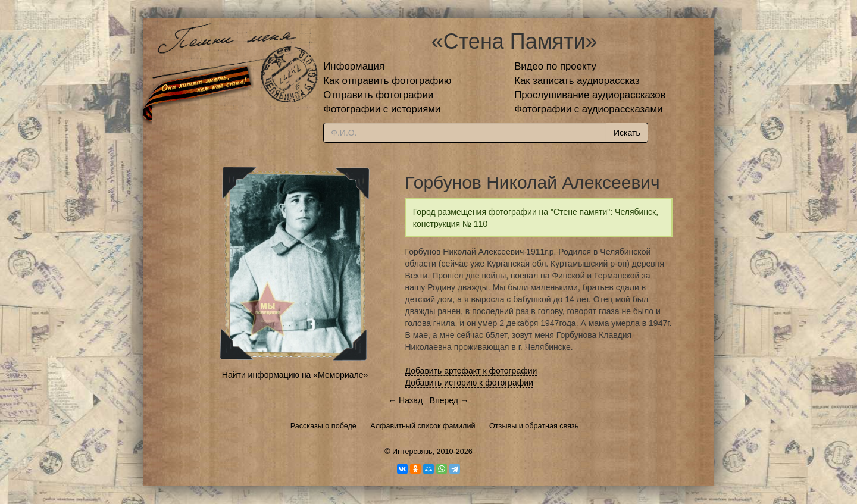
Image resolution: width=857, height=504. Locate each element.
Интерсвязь (412, 452)
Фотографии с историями (382, 109)
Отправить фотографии (378, 95)
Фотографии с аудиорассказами (588, 109)
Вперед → (449, 400)
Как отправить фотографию (387, 81)
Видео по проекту (555, 66)
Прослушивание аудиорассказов (590, 95)
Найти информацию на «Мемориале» (295, 375)
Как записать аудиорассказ (577, 81)
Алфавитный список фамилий (423, 426)
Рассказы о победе (323, 426)
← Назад (405, 400)
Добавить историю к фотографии (470, 383)
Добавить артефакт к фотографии (471, 371)
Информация (354, 66)
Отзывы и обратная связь (534, 426)
